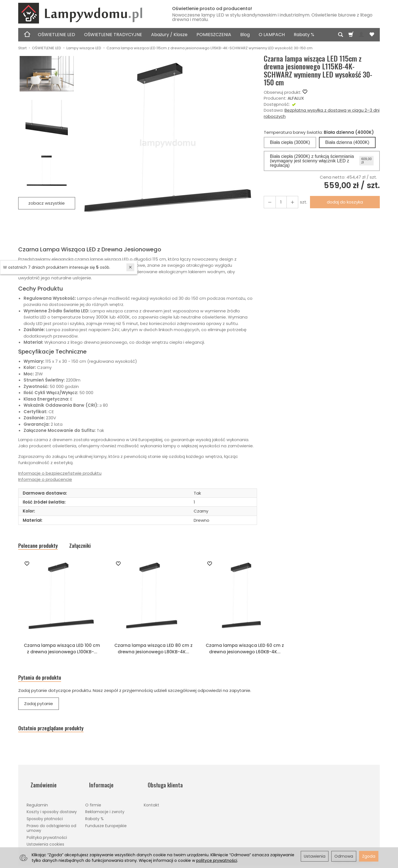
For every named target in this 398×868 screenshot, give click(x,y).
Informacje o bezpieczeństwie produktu (60, 473)
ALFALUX (296, 98)
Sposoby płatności (45, 818)
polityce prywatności (217, 860)
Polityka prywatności (47, 837)
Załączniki (95, 547)
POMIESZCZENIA (214, 35)
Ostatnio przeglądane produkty (61, 735)
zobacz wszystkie (47, 203)
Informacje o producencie (45, 479)
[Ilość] (279, 202)
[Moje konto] (361, 35)
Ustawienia (315, 856)
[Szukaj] (341, 35)
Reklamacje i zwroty (105, 811)
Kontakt (151, 804)
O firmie (93, 804)
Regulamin (37, 804)
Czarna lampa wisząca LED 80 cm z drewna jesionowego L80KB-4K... (153, 654)
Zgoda (369, 856)
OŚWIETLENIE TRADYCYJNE (113, 35)
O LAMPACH (272, 35)
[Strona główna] (88, 13)
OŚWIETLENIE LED (56, 35)
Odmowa (344, 856)
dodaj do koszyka (343, 202)
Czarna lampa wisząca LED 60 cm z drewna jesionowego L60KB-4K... (245, 654)
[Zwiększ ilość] (269, 202)
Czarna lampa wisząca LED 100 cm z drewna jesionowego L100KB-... (62, 654)
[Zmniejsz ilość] (289, 202)
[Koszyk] (351, 35)
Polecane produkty (44, 547)
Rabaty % (304, 35)
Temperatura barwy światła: (319, 132)
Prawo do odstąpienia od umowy (51, 828)
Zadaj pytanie (39, 709)
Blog (245, 35)
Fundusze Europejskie (106, 825)
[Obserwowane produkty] (372, 35)
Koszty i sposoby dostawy (52, 811)
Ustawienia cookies (45, 844)
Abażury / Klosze (169, 35)
